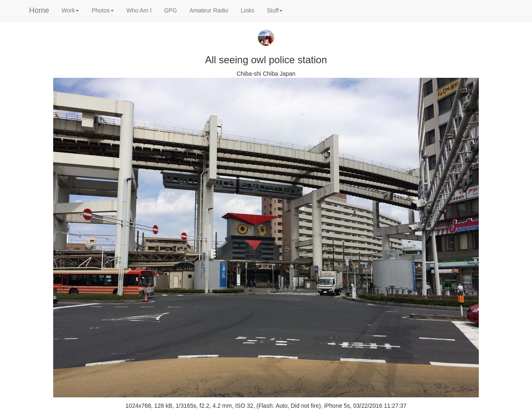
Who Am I (139, 10)
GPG (171, 10)
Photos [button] (103, 10)
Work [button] (70, 10)
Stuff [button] (275, 10)
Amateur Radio (209, 10)
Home (39, 10)
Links (248, 10)
